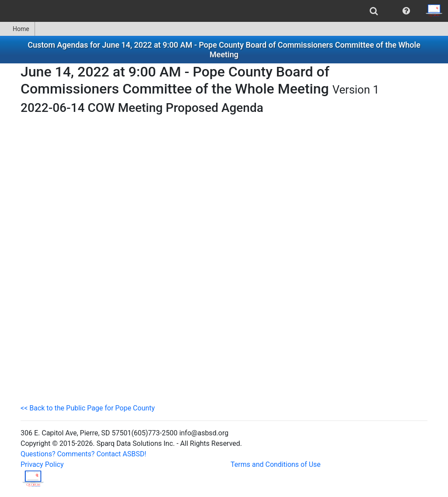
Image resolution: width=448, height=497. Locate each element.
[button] (406, 11)
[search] (374, 11)
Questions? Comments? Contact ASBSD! (83, 454)
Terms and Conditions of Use (276, 464)
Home (17, 29)
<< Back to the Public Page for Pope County (88, 408)
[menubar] (224, 11)
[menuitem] (374, 11)
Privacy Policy (42, 464)
